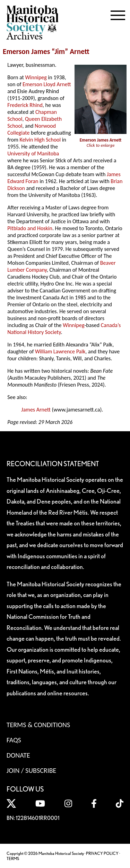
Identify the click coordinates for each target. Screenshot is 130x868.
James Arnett (36, 410)
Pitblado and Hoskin (30, 228)
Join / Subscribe (32, 770)
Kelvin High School (40, 140)
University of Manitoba (33, 153)
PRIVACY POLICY (102, 853)
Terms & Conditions (38, 725)
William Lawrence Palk (60, 351)
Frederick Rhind (25, 105)
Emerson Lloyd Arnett (47, 84)
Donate (18, 755)
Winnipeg (36, 77)
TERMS (13, 858)
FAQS (14, 740)
